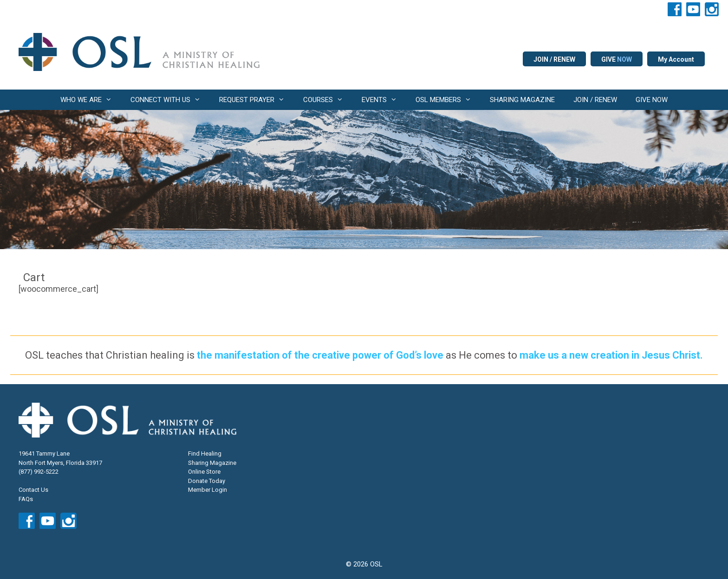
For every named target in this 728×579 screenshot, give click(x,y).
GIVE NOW (652, 100)
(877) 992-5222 (39, 472)
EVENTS (384, 100)
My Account (676, 59)
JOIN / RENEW (554, 59)
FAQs (26, 499)
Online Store (204, 472)
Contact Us (33, 490)
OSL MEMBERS (448, 100)
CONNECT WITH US (170, 100)
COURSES (328, 100)
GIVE (617, 59)
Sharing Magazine (212, 463)
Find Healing (205, 454)
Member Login (208, 490)
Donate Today (207, 481)
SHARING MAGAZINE (522, 100)
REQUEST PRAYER (257, 100)
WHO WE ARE (91, 100)
